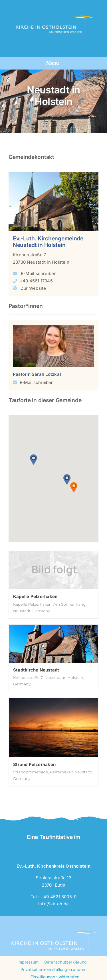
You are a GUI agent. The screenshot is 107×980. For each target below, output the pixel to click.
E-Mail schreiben (39, 273)
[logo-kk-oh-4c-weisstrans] (53, 8)
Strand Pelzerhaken (34, 764)
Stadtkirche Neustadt (36, 670)
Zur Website (33, 288)
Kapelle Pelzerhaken (35, 596)
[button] (34, 459)
